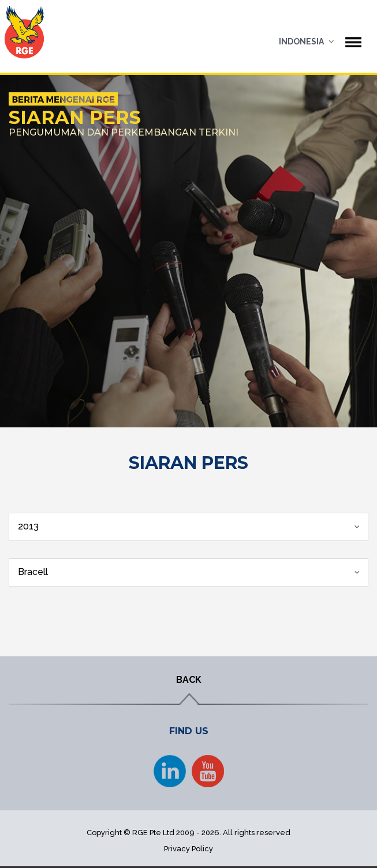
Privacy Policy (188, 849)
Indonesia (301, 42)
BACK (189, 680)
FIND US (189, 731)
